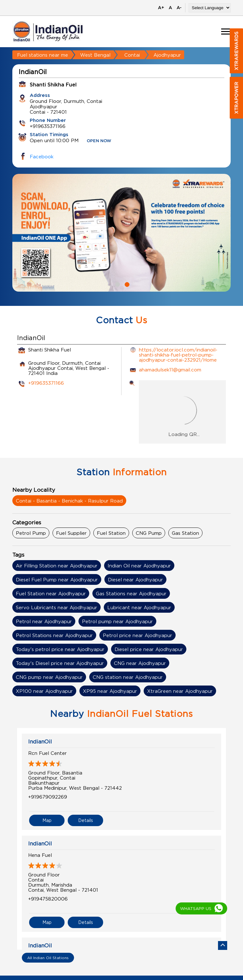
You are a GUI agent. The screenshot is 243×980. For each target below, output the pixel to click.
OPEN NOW (99, 141)
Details (86, 820)
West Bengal (95, 55)
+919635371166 (46, 383)
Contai (132, 55)
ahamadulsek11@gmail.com (170, 370)
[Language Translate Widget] (210, 8)
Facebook (42, 156)
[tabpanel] (121, 233)
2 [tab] (126, 284)
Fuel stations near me (43, 55)
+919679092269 (48, 797)
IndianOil (40, 742)
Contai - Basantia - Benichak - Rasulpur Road (69, 501)
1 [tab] (117, 284)
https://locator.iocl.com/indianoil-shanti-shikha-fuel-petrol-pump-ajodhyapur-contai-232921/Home (178, 355)
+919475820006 (48, 899)
